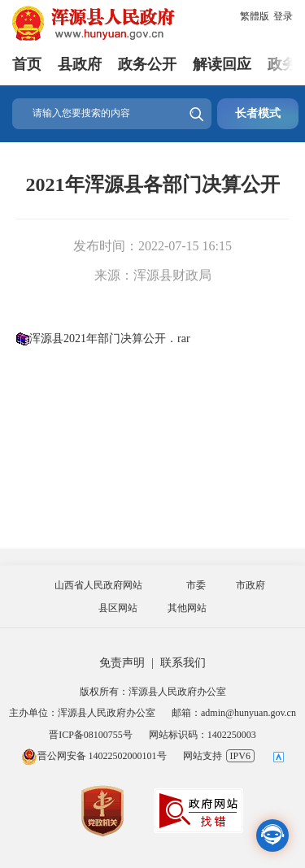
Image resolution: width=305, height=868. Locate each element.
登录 (283, 16)
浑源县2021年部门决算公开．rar (110, 339)
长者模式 (258, 113)
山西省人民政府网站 (98, 585)
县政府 (80, 64)
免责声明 (122, 663)
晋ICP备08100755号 (91, 735)
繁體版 (255, 16)
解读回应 (222, 64)
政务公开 (147, 64)
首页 (27, 64)
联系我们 (183, 663)
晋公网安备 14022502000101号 (94, 756)
